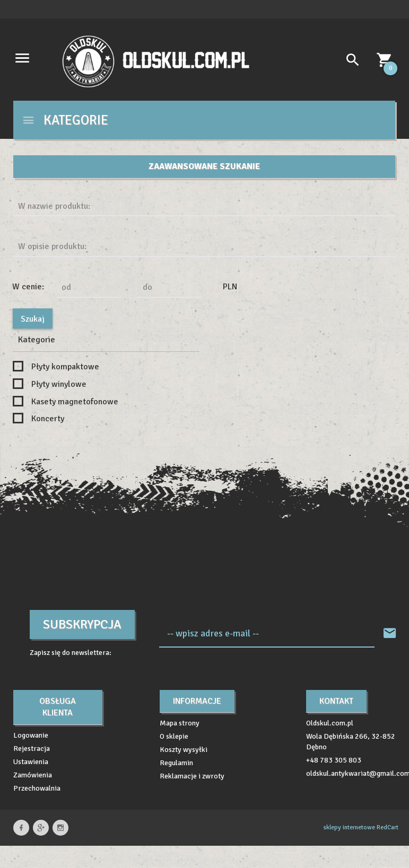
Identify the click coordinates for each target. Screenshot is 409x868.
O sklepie (174, 736)
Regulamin (176, 763)
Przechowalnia (37, 788)
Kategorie (65, 120)
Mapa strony (180, 723)
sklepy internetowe (349, 827)
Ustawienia (31, 762)
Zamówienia (33, 775)
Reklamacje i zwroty (192, 776)
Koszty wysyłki (184, 750)
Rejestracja (32, 749)
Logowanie (31, 735)
